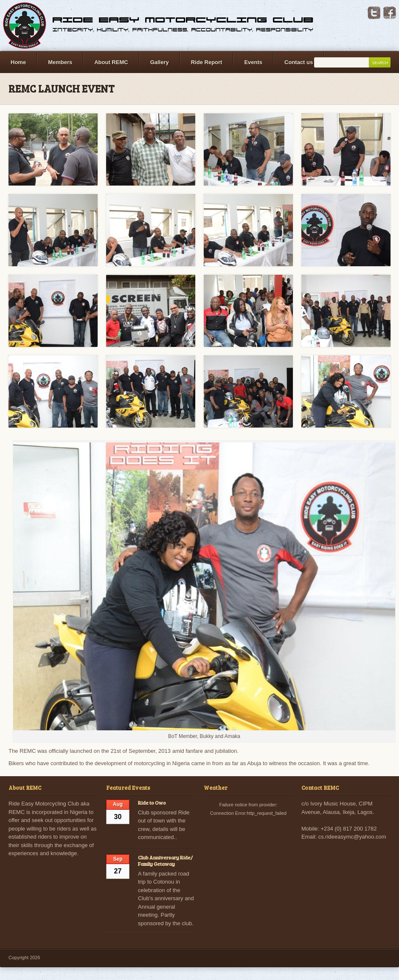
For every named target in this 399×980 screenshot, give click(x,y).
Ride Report (207, 62)
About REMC (111, 62)
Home (18, 62)
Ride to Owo (152, 803)
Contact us (299, 62)
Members (60, 62)
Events (253, 62)
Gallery (160, 62)
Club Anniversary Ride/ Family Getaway (165, 861)
